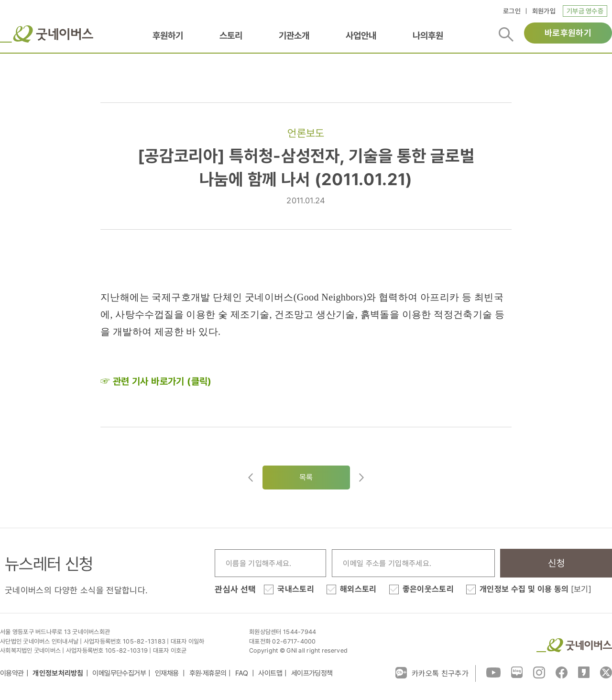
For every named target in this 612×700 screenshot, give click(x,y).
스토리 (231, 35)
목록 (306, 477)
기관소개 (294, 35)
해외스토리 (358, 589)
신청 (556, 563)
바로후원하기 (568, 33)
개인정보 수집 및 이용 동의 (535, 589)
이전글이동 (251, 478)
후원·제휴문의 (208, 673)
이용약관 (12, 673)
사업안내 (361, 35)
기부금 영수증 (585, 11)
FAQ (242, 673)
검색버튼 (506, 34)
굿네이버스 (47, 34)
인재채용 (168, 673)
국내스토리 (296, 589)
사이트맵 (270, 673)
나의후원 (428, 35)
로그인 (512, 11)
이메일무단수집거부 (119, 673)
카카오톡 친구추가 (432, 673)
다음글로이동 (361, 478)
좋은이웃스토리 (428, 589)
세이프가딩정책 (312, 673)
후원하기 (168, 35)
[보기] (581, 589)
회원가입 (544, 11)
